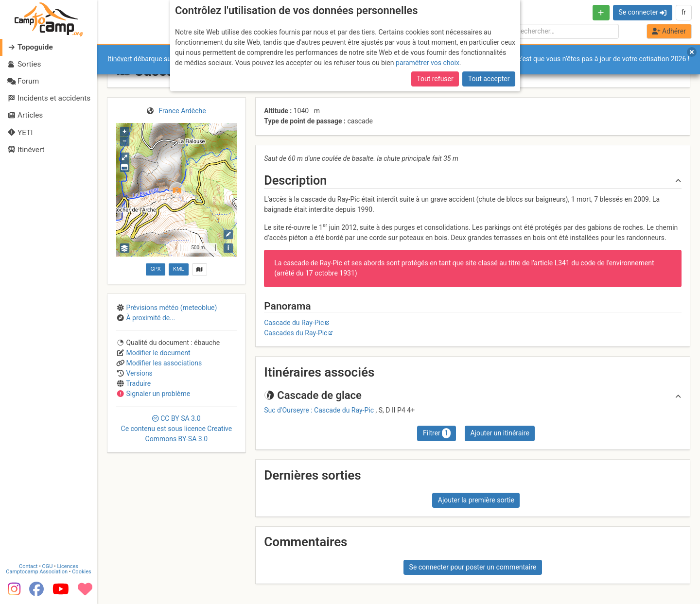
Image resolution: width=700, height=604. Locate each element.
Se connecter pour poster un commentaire (473, 567)
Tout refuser (435, 79)
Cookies (81, 571)
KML (178, 269)
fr (683, 12)
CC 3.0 (177, 429)
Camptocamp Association (37, 571)
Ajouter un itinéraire (499, 433)
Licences (68, 566)
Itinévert (120, 59)
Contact (28, 566)
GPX (155, 269)
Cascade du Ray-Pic (294, 323)
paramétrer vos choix (428, 63)
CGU (48, 566)
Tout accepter (489, 79)
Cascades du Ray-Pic (296, 333)
